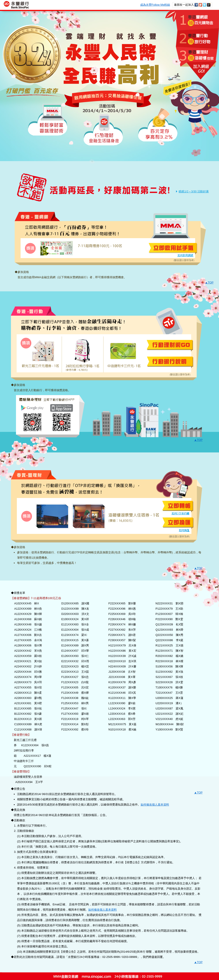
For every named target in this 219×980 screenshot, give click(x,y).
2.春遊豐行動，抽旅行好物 (197, 39)
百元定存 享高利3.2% (158, 125)
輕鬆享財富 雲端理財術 (47, 120)
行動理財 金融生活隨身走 (103, 130)
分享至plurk (200, 5)
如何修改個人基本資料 (155, 805)
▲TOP (209, 282)
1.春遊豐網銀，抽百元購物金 (192, 20)
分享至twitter (205, 5)
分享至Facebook (196, 5)
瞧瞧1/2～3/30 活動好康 (194, 191)
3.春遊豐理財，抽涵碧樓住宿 (197, 57)
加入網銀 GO (199, 70)
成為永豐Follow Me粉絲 (155, 5)
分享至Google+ (209, 5)
